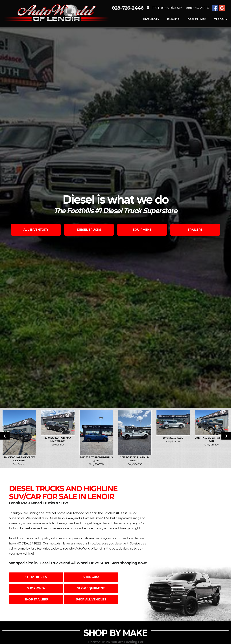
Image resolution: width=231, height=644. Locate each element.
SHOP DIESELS (36, 577)
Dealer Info (197, 20)
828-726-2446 (130, 8)
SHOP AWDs (36, 588)
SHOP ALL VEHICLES (91, 599)
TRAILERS (195, 230)
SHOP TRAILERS (36, 599)
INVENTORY (151, 20)
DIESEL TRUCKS (89, 230)
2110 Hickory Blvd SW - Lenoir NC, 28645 (179, 8)
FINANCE (173, 20)
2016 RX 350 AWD (173, 438)
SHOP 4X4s (91, 577)
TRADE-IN (221, 20)
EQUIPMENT (142, 230)
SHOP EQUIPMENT (91, 588)
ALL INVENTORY (36, 230)
